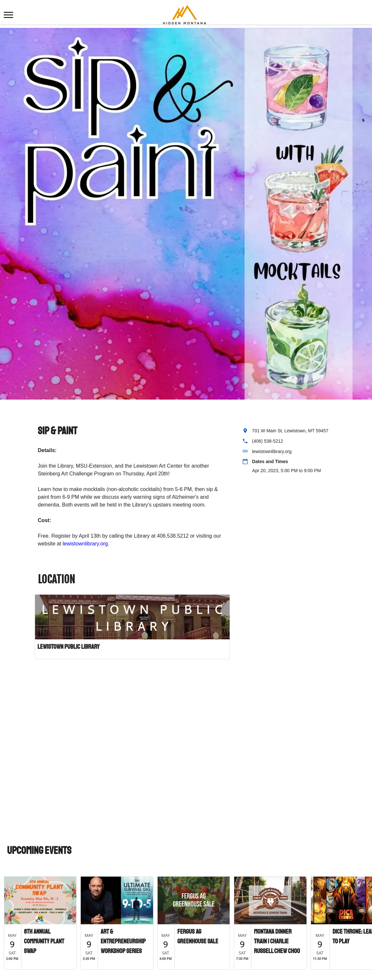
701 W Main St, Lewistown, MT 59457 (290, 431)
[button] (8, 15)
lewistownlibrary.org (85, 544)
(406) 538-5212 (268, 441)
